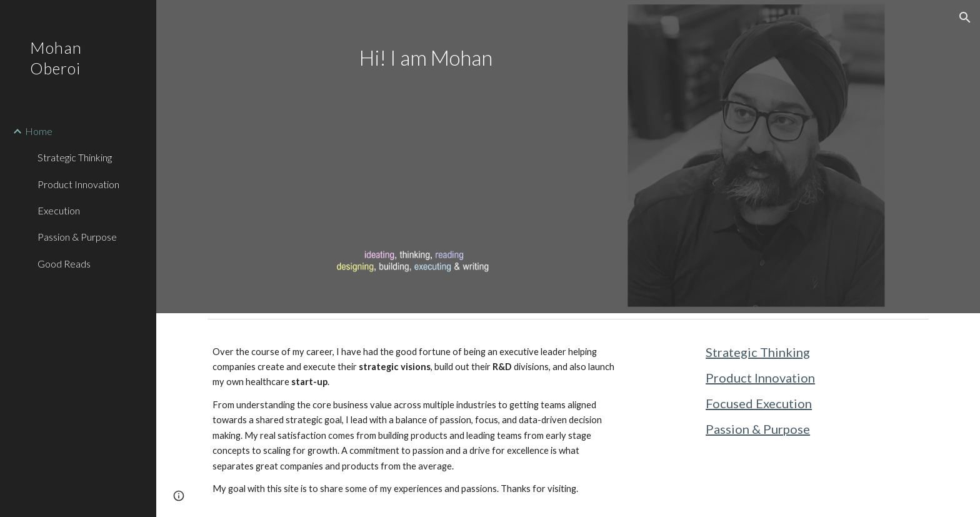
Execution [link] (59, 210)
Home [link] (39, 131)
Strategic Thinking (758, 352)
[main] (414, 58)
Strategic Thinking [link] (75, 157)
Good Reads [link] (64, 264)
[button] (965, 18)
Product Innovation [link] (78, 184)
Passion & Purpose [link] (77, 237)
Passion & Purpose (758, 429)
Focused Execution (759, 403)
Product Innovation (760, 378)
